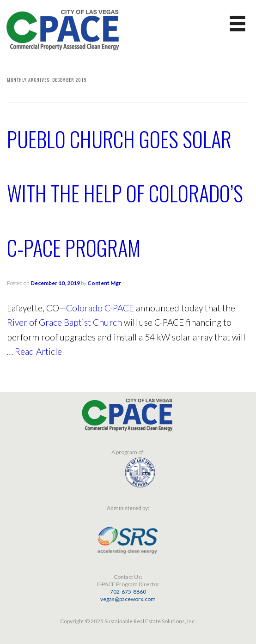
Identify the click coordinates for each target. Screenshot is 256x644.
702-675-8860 (128, 592)
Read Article (38, 351)
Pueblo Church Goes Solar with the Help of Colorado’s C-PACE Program (125, 193)
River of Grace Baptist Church (64, 322)
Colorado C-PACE (100, 308)
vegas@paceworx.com (128, 599)
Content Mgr (104, 283)
